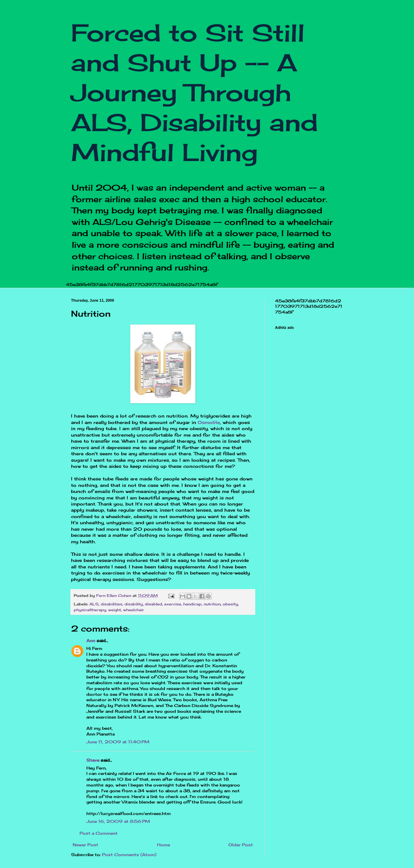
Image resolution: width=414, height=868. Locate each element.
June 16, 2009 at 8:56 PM (118, 821)
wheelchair (134, 610)
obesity (230, 604)
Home (163, 845)
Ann (91, 641)
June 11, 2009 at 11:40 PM (118, 742)
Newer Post (85, 845)
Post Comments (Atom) (129, 855)
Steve (93, 760)
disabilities (111, 604)
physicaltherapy (90, 610)
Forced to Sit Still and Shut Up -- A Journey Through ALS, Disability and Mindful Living (194, 92)
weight (115, 610)
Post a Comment (99, 833)
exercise (173, 604)
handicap (192, 604)
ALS (94, 604)
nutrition (212, 604)
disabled (153, 604)
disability (134, 604)
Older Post (241, 845)
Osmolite (209, 422)
